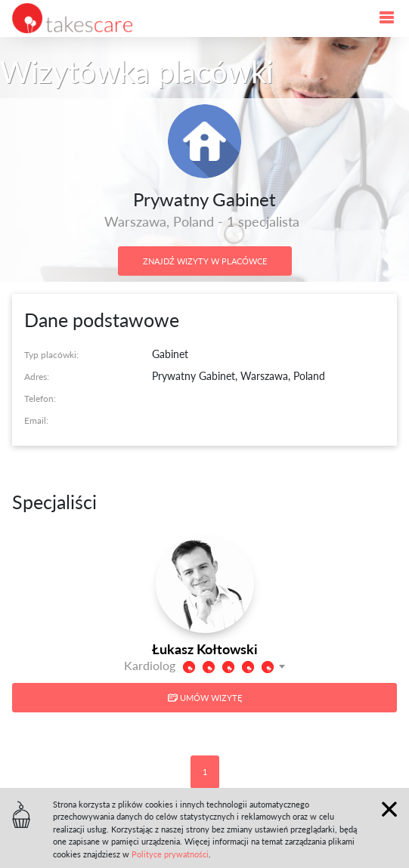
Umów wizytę (205, 698)
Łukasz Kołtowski (205, 649)
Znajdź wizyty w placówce (205, 261)
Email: (36, 420)
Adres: (37, 377)
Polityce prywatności (170, 854)
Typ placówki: (51, 355)
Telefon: (40, 398)
